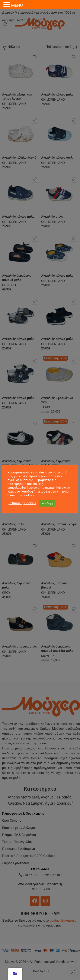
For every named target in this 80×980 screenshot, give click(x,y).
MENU (17, 5)
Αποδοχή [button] (47, 503)
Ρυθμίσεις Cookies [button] (22, 503)
